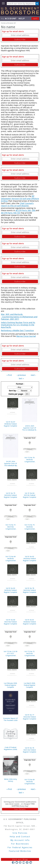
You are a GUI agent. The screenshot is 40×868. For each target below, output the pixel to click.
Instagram (20, 862)
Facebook (13, 862)
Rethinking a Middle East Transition (17, 330)
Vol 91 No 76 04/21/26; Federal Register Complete (30, 750)
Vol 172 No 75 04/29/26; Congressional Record (29, 527)
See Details (20, 809)
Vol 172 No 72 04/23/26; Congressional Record (29, 653)
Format (20, 384)
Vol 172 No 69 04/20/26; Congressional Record (29, 782)
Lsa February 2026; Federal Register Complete (10, 685)
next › (33, 375)
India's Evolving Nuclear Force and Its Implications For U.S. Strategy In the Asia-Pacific (18, 325)
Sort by (13, 391)
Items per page (16, 394)
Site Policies (20, 833)
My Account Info (20, 840)
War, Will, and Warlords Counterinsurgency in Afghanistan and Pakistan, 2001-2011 (19, 317)
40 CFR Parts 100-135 (11, 213)
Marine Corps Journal (26, 336)
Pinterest (27, 862)
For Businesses (20, 844)
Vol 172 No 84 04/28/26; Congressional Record (11, 559)
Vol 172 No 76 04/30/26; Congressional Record (29, 460)
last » (21, 378)
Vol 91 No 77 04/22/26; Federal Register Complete (30, 717)
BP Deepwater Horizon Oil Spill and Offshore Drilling (20, 198)
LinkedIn (31, 862)
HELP (22, 18)
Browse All (11, 23)
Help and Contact (20, 837)
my (9, 18)
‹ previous (21, 375)
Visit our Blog (20, 859)
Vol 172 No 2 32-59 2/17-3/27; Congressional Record (10, 653)
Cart (35, 18)
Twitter (17, 862)
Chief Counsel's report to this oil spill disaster (17, 205)
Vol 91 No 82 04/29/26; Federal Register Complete (30, 559)
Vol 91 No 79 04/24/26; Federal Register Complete (10, 495)
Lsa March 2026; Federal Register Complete (30, 685)
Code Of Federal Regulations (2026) (10, 748)
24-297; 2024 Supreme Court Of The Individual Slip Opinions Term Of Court (10, 463)
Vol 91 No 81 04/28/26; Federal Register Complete (30, 622)
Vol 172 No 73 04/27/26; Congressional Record (11, 527)
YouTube (24, 862)
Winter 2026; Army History (10, 780)
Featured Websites (20, 851)
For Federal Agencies (20, 847)
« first (9, 375)
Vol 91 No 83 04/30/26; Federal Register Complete (10, 590)
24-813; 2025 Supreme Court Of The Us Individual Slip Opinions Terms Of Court (30, 428)
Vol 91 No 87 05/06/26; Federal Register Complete (10, 424)
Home (3, 23)
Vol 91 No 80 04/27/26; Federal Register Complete (10, 622)
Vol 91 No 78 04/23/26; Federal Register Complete (30, 590)
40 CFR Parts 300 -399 (26, 210)
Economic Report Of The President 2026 (10, 719)
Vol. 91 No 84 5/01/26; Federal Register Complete (30, 495)
